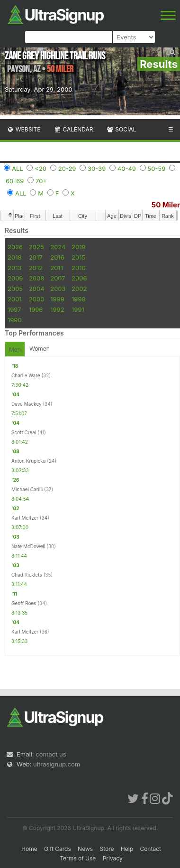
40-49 (127, 168)
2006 (79, 278)
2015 (78, 257)
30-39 (97, 168)
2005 (15, 289)
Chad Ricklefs (27, 575)
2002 (79, 289)
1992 (57, 309)
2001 (15, 299)
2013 (14, 268)
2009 (15, 278)
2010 (79, 268)
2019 (78, 247)
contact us (51, 754)
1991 (78, 309)
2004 (37, 289)
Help (127, 849)
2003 (58, 289)
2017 (36, 257)
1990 (15, 320)
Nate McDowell (28, 546)
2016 (57, 257)
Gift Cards (58, 849)
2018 (14, 257)
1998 (78, 299)
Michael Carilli (27, 489)
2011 (57, 268)
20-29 (67, 168)
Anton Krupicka (28, 461)
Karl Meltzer (25, 518)
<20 (40, 168)
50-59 (157, 168)
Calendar (74, 129)
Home (29, 849)
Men (15, 350)
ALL (18, 168)
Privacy (113, 858)
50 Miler (166, 205)
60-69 (15, 181)
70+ (41, 181)
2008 (36, 278)
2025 (36, 247)
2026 (15, 247)
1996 (36, 309)
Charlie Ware (26, 375)
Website (24, 129)
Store (107, 849)
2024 (58, 247)
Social (121, 129)
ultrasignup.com (57, 764)
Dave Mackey (27, 404)
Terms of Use (78, 858)
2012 (36, 268)
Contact (150, 849)
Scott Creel (24, 432)
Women (40, 349)
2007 (58, 278)
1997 (14, 309)
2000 (37, 299)
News (85, 849)
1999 (57, 299)
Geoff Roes (24, 603)
